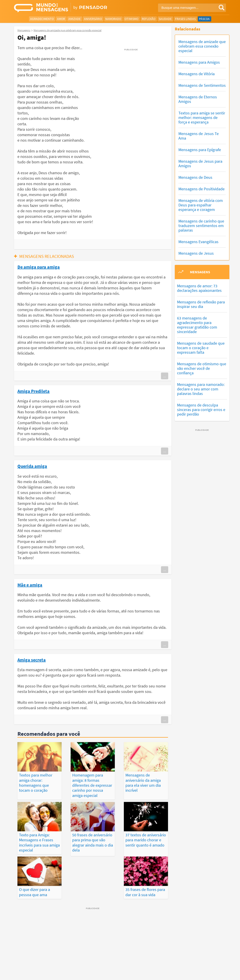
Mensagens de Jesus (196, 253)
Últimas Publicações (157, 950)
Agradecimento (42, 19)
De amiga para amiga (39, 267)
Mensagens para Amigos (199, 62)
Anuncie (221, 973)
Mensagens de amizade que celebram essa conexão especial (202, 46)
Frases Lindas (185, 19)
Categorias (118, 955)
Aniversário (93, 19)
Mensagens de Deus (195, 177)
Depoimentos (114, 950)
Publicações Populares (195, 950)
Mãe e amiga (30, 585)
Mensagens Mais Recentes (81, 950)
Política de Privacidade (139, 968)
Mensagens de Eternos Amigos (198, 99)
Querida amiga (32, 466)
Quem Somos (191, 968)
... (165, 376)
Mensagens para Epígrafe (200, 150)
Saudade (165, 19)
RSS (209, 973)
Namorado (113, 19)
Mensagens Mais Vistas (41, 950)
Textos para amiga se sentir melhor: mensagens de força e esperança (202, 117)
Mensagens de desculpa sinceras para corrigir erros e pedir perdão (201, 410)
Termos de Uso (168, 968)
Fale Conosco (214, 968)
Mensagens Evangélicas (198, 242)
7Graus (35, 967)
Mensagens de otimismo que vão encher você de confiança (202, 368)
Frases (133, 950)
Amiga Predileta (34, 391)
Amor (61, 19)
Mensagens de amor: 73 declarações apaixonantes (199, 288)
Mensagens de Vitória (197, 74)
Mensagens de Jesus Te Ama (199, 136)
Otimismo (131, 19)
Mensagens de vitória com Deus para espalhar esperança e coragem (201, 205)
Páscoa (204, 19)
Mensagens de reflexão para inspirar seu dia (201, 304)
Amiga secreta (32, 660)
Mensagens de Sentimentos (202, 85)
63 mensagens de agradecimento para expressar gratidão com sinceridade (197, 325)
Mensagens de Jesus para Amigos (200, 163)
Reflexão (149, 19)
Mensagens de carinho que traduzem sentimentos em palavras (201, 226)
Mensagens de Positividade (202, 189)
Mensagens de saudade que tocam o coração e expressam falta (201, 348)
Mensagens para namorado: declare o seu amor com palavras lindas (201, 389)
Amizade (74, 19)
